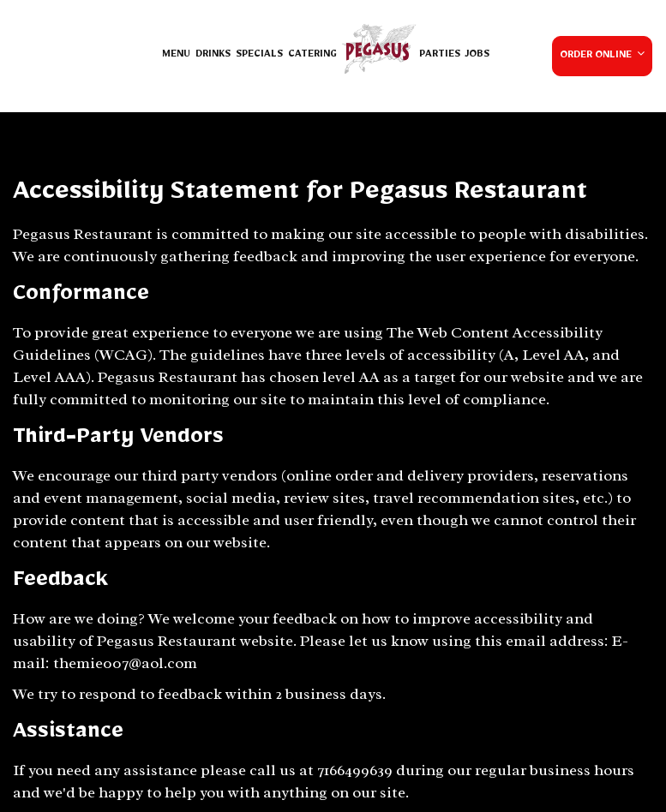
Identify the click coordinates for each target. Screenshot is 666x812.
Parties (440, 56)
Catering (312, 56)
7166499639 (355, 770)
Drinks (213, 56)
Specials (259, 56)
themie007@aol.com (125, 663)
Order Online (602, 55)
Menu (176, 56)
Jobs (477, 56)
